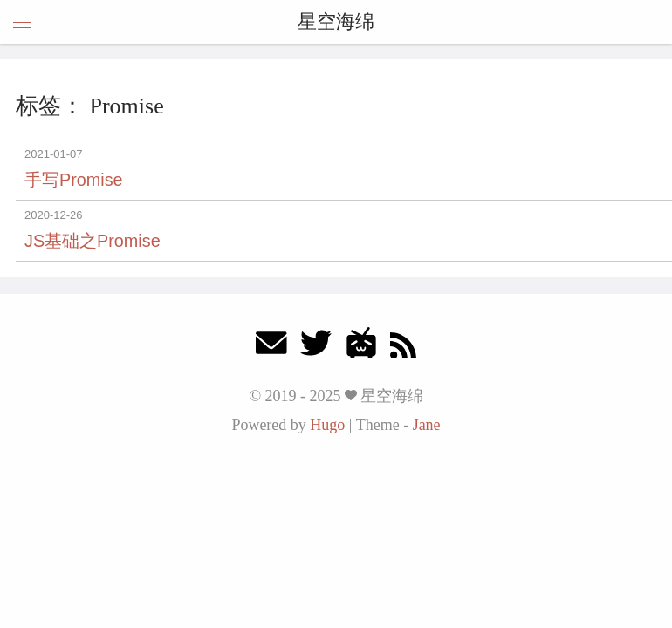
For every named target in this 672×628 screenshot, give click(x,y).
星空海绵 (336, 21)
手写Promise (74, 180)
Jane (427, 425)
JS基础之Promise (93, 241)
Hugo (327, 425)
